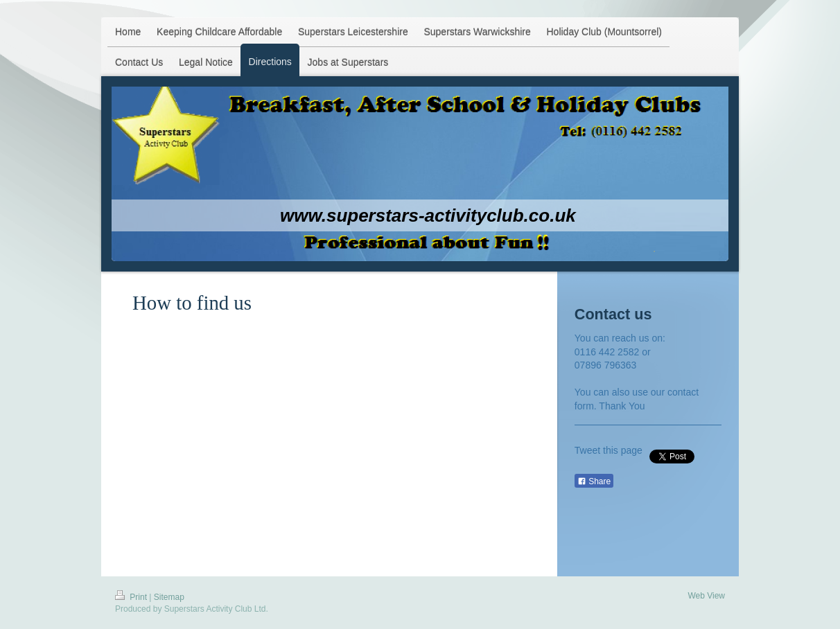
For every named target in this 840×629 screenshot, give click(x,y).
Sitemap (169, 597)
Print (132, 597)
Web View (706, 596)
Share (594, 481)
